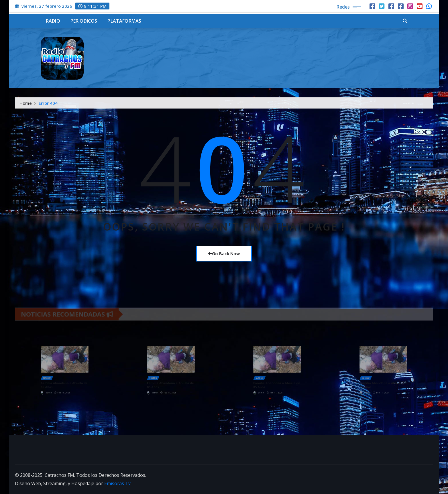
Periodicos (84, 21)
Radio (53, 21)
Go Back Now (224, 253)
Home (26, 106)
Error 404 (48, 106)
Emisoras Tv (117, 483)
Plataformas (124, 21)
